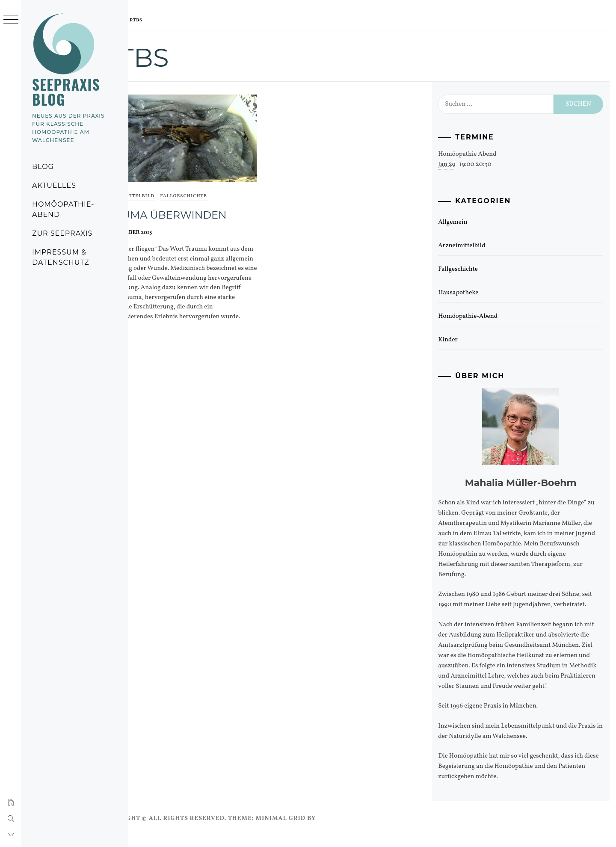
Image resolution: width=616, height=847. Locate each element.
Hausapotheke (470, 293)
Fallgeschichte (217, 190)
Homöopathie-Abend (63, 209)
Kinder (460, 340)
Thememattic (375, 829)
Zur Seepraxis (62, 233)
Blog (43, 167)
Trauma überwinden (197, 209)
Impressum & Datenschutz (61, 257)
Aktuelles (54, 185)
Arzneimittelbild (161, 190)
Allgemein (465, 222)
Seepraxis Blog (66, 92)
